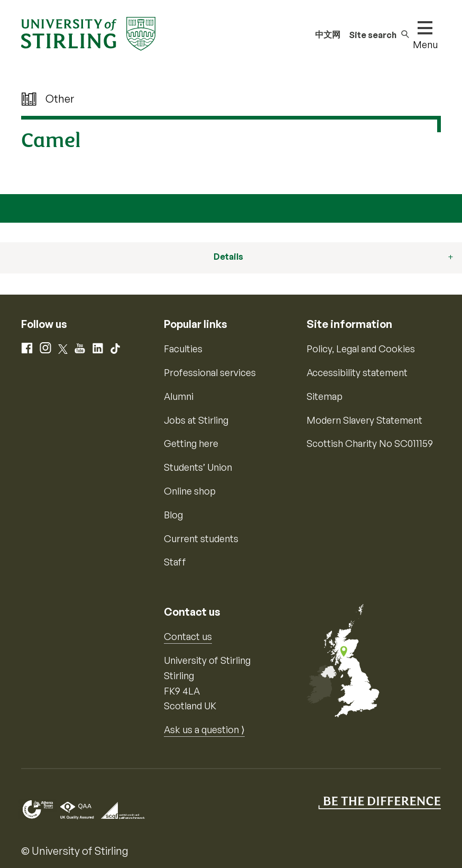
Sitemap (325, 396)
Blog (173, 515)
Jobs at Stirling (196, 420)
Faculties (183, 349)
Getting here (191, 443)
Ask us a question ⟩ (204, 729)
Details (228, 257)
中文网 (328, 34)
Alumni (179, 396)
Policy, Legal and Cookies (361, 349)
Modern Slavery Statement (364, 420)
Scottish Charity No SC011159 (370, 443)
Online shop (190, 491)
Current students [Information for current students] (201, 538)
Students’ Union (198, 467)
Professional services (210, 372)
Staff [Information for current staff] (175, 562)
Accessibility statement (357, 372)
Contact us (188, 636)
